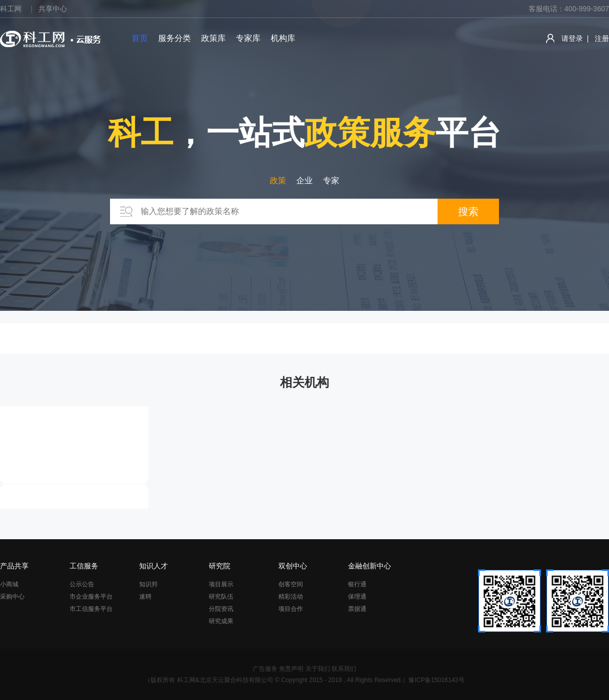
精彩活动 (291, 597)
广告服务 (265, 669)
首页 (140, 38)
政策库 (213, 38)
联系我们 (344, 669)
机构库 (283, 38)
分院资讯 (221, 609)
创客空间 (291, 584)
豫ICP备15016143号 (436, 680)
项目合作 (291, 609)
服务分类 (175, 38)
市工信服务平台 (91, 609)
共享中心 (53, 9)
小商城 (9, 584)
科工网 (11, 9)
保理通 (357, 597)
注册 (602, 38)
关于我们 (318, 669)
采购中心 (12, 597)
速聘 (145, 597)
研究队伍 (221, 597)
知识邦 (148, 584)
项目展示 (221, 584)
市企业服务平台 (91, 597)
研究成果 (221, 621)
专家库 (248, 38)
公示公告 (82, 584)
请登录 (572, 38)
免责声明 (291, 669)
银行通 (357, 584)
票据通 (357, 609)
